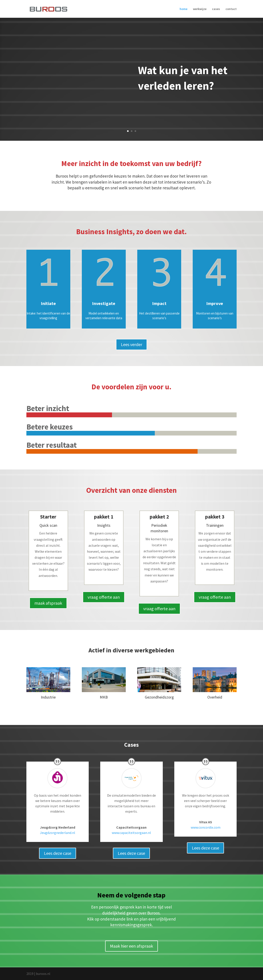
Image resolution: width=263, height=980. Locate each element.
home (184, 9)
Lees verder (131, 344)
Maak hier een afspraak (131, 946)
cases (216, 9)
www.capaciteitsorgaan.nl (131, 833)
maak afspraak (48, 603)
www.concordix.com (206, 827)
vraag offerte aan (104, 597)
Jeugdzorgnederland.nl (58, 833)
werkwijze (200, 9)
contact (231, 9)
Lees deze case (58, 853)
